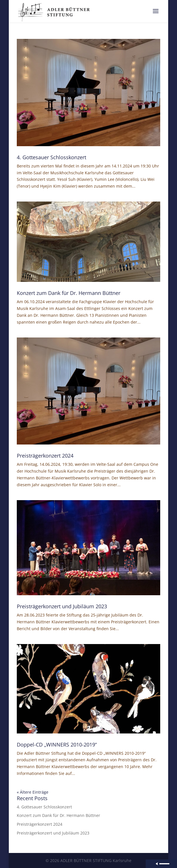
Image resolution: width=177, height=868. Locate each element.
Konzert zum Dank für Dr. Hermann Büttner (69, 293)
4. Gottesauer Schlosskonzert (52, 157)
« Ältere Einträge (33, 792)
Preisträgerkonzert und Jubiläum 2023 (62, 606)
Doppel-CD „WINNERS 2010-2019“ (57, 745)
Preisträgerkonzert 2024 (45, 456)
